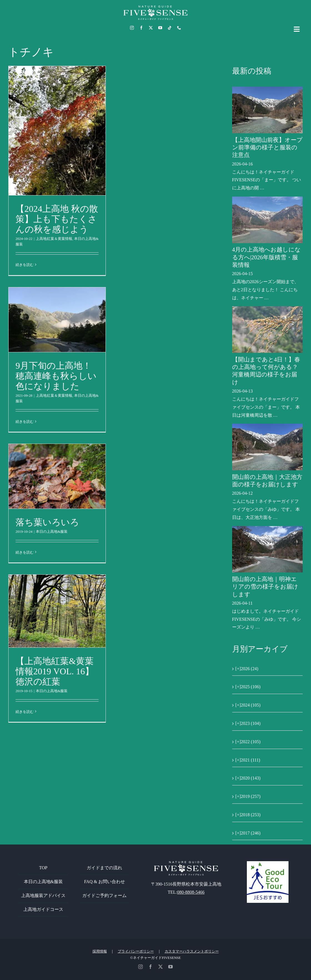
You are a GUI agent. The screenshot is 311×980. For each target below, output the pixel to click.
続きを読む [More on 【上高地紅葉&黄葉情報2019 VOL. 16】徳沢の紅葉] (25, 712)
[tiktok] (170, 28)
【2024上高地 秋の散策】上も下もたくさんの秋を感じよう (57, 219)
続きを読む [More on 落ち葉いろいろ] (25, 552)
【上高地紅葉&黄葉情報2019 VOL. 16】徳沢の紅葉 (55, 671)
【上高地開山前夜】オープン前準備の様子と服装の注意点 (267, 148)
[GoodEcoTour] (268, 863)
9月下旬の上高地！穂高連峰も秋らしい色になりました (56, 376)
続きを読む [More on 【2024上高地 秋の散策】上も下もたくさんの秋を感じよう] (25, 265)
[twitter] (151, 28)
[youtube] (160, 28)
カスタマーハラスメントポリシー (192, 951)
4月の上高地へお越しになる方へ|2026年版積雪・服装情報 (267, 257)
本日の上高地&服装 (52, 532)
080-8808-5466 (191, 892)
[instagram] (132, 28)
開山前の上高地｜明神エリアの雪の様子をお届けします (265, 587)
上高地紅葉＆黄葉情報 (54, 239)
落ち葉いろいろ (47, 522)
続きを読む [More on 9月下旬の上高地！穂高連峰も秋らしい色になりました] (25, 422)
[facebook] (141, 28)
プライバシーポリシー (136, 951)
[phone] (179, 28)
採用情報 (100, 951)
